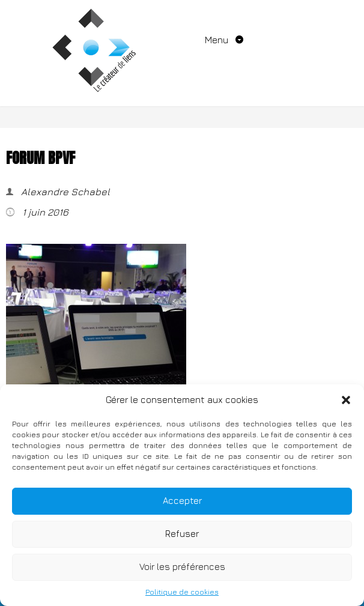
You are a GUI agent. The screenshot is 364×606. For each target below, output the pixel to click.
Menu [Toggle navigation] (218, 40)
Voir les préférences (182, 567)
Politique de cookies (182, 592)
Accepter (182, 501)
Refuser (182, 534)
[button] (346, 400)
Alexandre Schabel (64, 192)
